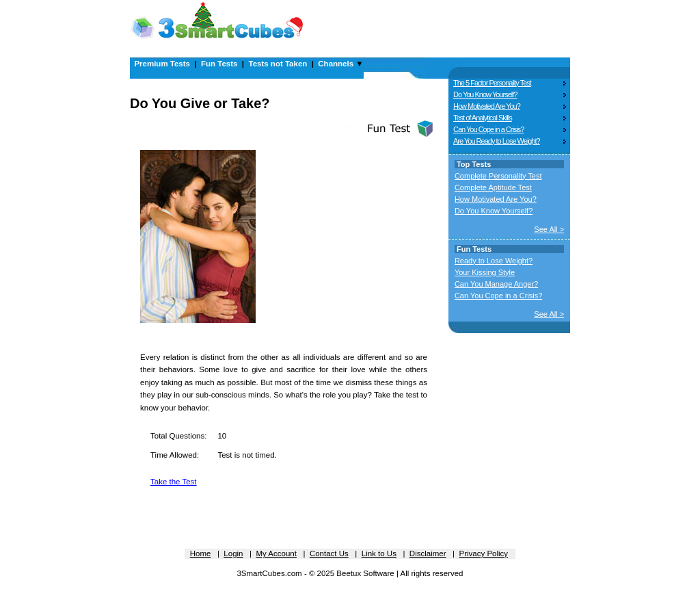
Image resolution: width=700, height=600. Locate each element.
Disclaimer (428, 553)
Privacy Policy (484, 553)
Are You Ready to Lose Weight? (497, 141)
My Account (276, 553)
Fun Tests (219, 64)
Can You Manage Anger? (496, 284)
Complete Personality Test (498, 176)
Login (233, 553)
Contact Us (329, 553)
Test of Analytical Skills (483, 118)
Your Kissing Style (485, 272)
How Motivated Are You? (487, 106)
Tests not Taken (278, 64)
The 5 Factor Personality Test (492, 83)
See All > (549, 229)
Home (201, 553)
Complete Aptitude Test (493, 187)
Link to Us (379, 553)
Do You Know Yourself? (485, 94)
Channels (336, 64)
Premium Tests (162, 64)
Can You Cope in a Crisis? (488, 129)
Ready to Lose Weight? (494, 261)
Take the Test (174, 482)
